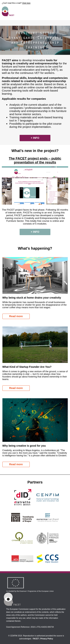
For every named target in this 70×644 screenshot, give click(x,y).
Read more (16, 316)
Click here (26, 3)
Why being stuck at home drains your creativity (32, 298)
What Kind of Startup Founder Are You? (27, 367)
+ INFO (35, 138)
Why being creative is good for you (24, 446)
